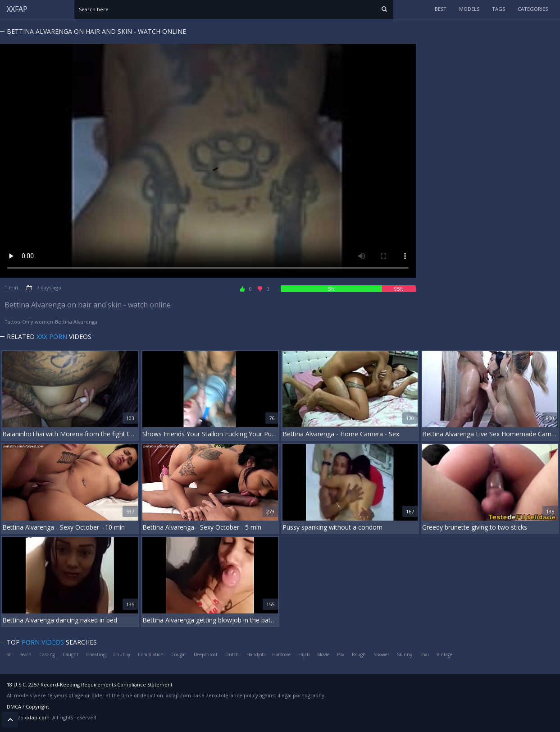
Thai (424, 654)
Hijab (304, 654)
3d (9, 654)
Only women (38, 322)
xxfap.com (37, 717)
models (469, 9)
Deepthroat (206, 654)
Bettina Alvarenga (76, 322)
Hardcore (281, 654)
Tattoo (12, 322)
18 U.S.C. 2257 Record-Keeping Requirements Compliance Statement (90, 684)
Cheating (96, 654)
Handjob (255, 654)
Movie (323, 654)
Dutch (232, 654)
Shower (381, 654)
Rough (359, 654)
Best (441, 9)
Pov (341, 654)
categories (533, 9)
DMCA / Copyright (28, 707)
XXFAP (17, 9)
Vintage (444, 654)
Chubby (122, 654)
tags (499, 9)
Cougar (179, 654)
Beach (25, 654)
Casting (47, 654)
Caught (71, 654)
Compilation (151, 654)
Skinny (405, 654)
